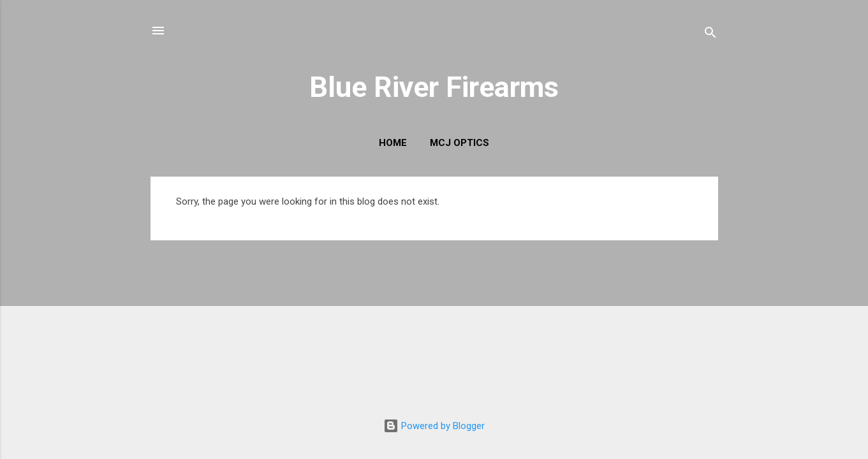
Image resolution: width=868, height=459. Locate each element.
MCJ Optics (460, 143)
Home (393, 143)
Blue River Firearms (434, 87)
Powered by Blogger (434, 426)
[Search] (710, 35)
